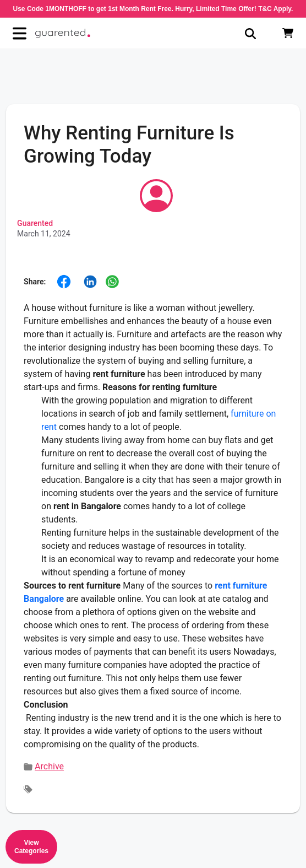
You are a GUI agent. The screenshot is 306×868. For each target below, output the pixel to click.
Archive (49, 766)
